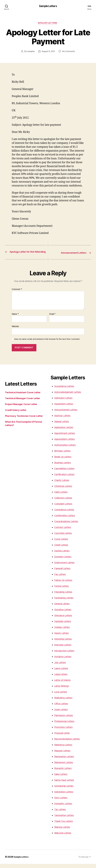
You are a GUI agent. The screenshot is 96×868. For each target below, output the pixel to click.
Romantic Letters (63, 772)
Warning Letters (62, 831)
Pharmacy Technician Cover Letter (24, 420)
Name (15, 318)
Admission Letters (63, 402)
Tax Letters (60, 814)
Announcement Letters (66, 414)
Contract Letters (63, 531)
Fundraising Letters (64, 602)
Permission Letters (64, 719)
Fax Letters (60, 578)
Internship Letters (63, 643)
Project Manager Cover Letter (21, 408)
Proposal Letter (62, 737)
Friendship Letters (63, 596)
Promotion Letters (63, 731)
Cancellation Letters (64, 473)
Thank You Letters (63, 825)
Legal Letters (61, 678)
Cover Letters (61, 543)
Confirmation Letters (65, 520)
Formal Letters (61, 590)
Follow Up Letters (63, 584)
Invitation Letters (63, 661)
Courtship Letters (63, 537)
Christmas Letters (63, 490)
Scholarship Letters (64, 790)
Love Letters (61, 696)
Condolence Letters (64, 514)
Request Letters (62, 755)
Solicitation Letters (64, 796)
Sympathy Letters (63, 808)
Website (15, 330)
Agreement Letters (64, 408)
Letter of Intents (62, 684)
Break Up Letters (63, 461)
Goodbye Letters (63, 614)
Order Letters (61, 714)
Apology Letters (48, 24)
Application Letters (64, 431)
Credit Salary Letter (16, 414)
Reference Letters (63, 749)
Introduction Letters (64, 655)
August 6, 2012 (48, 52)
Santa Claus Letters (64, 784)
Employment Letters (64, 567)
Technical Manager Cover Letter (23, 402)
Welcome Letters (63, 837)
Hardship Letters (63, 625)
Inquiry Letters (61, 637)
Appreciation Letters (64, 443)
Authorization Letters (65, 449)
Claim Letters (61, 496)
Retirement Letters (64, 767)
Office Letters (61, 708)
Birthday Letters (62, 455)
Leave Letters (61, 672)
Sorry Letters (61, 802)
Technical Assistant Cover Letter (23, 397)
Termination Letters (64, 819)
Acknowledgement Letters (68, 396)
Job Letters (60, 667)
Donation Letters (63, 561)
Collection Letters (63, 502)
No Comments (69, 52)
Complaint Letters (63, 508)
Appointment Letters (65, 437)
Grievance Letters (63, 620)
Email (52, 318)
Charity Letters (62, 484)
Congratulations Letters (66, 525)
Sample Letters (48, 6)
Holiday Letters (62, 631)
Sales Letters (61, 778)
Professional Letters (64, 725)
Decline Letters (62, 555)
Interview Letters (63, 649)
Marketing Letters (63, 702)
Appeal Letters (62, 426)
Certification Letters (64, 478)
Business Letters (63, 467)
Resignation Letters (64, 761)
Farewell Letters (62, 573)
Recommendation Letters (67, 743)
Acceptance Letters (64, 390)
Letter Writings (62, 690)
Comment (17, 293)
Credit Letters (61, 549)
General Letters (62, 608)
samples (30, 52)
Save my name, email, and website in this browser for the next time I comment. (47, 343)
